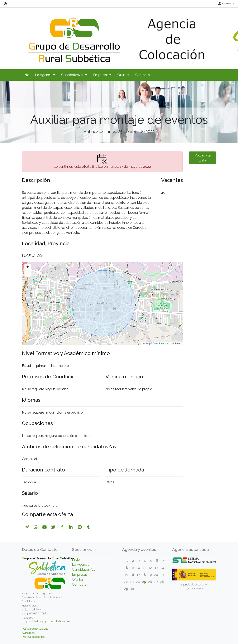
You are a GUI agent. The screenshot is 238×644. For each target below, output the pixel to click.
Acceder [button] (225, 4)
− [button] (28, 274)
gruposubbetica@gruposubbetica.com (46, 621)
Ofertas (123, 75)
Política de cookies (33, 637)
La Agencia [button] (44, 75)
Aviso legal (29, 633)
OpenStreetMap (161, 343)
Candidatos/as (84, 570)
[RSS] (6, 4)
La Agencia (81, 565)
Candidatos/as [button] (73, 75)
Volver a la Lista (203, 158)
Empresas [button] (101, 75)
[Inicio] (27, 75)
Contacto (143, 75)
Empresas (80, 575)
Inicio (76, 560)
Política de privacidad (35, 629)
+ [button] (28, 267)
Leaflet (145, 343)
